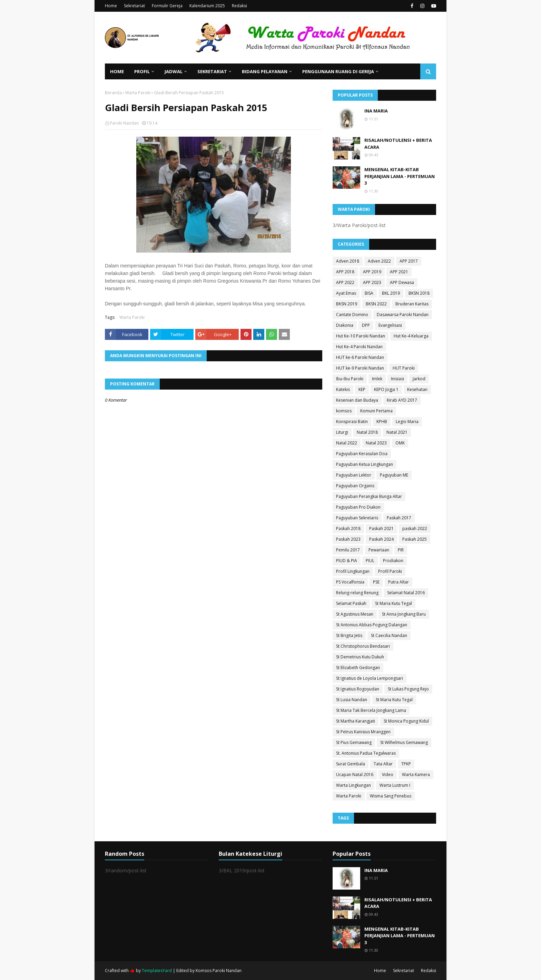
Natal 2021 (397, 432)
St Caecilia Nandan (389, 635)
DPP (366, 325)
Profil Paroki (390, 571)
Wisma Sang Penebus (391, 796)
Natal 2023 (376, 443)
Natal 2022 (347, 443)
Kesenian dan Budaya (357, 400)
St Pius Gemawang (354, 742)
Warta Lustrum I (395, 785)
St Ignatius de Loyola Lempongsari (370, 678)
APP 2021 (399, 272)
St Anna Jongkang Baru (404, 614)
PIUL (370, 561)
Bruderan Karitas (412, 304)
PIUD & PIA (347, 561)
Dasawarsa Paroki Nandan (403, 315)
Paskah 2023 (348, 539)
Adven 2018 (348, 261)
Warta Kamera (416, 775)
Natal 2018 (367, 432)
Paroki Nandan (124, 123)
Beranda (113, 93)
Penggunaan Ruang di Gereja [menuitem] (338, 71)
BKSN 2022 (376, 304)
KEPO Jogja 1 (386, 389)
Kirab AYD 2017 (402, 400)
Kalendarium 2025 (207, 6)
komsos (344, 411)
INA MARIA (376, 111)
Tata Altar (383, 764)
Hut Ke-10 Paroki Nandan (361, 336)
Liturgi (342, 432)
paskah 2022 (415, 528)
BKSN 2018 (419, 293)
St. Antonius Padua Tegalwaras (366, 753)
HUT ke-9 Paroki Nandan (360, 368)
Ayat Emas (346, 293)
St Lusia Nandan (352, 700)
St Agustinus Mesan (355, 614)
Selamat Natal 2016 (406, 593)
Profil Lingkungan (353, 571)
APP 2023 (372, 282)
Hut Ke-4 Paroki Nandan (359, 347)
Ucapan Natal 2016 (355, 775)
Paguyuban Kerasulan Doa (362, 454)
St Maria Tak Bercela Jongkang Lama (371, 710)
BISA (369, 293)
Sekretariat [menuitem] (212, 71)
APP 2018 (345, 272)
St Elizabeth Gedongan (358, 668)
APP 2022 (345, 282)
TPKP (406, 764)
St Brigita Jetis (349, 635)
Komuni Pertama (376, 411)
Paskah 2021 (381, 528)
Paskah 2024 (381, 539)
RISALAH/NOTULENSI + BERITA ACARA (398, 144)
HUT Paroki (404, 368)
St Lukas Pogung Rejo (408, 689)
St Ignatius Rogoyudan (358, 689)
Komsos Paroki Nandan (219, 971)
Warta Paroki (138, 93)
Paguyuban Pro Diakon (358, 507)
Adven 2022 (379, 261)
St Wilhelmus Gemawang (404, 742)
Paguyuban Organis (355, 486)
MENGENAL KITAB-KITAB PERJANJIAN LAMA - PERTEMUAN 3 (400, 176)
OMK (400, 443)
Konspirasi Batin (352, 422)
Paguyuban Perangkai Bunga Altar (369, 496)
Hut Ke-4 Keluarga (411, 336)
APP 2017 (409, 261)
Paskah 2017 (399, 518)
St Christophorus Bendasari (363, 646)
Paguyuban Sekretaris (357, 518)
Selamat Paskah (351, 603)
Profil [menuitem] (142, 71)
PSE (376, 582)
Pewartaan (379, 550)
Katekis (343, 389)
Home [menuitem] (117, 71)
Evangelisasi (390, 325)
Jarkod (419, 379)
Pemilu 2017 (348, 550)
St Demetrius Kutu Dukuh (360, 657)
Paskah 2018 (348, 528)
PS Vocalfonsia (350, 582)
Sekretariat (134, 6)
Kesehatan (417, 389)
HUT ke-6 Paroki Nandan (360, 357)
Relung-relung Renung (357, 593)
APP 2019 (372, 272)
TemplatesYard (157, 971)
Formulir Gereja (167, 6)
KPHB (382, 422)
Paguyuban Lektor (354, 475)
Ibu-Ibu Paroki (350, 379)
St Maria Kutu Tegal (394, 603)
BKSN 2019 (347, 304)
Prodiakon (393, 561)
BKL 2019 (391, 293)
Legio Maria (407, 422)
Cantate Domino (352, 315)
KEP (362, 389)
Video (388, 775)
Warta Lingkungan (353, 785)
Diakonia (345, 325)
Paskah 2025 (415, 539)
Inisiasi (397, 379)
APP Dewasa (402, 282)
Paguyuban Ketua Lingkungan (365, 464)
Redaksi (239, 6)
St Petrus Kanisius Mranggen (363, 732)
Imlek (377, 379)
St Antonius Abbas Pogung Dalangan (372, 625)
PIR (401, 550)
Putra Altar (399, 582)
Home (111, 6)
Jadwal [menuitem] (174, 71)
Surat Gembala (351, 764)
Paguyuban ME (394, 475)
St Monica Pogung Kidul (406, 721)
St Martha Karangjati (356, 721)
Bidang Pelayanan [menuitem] (265, 71)
